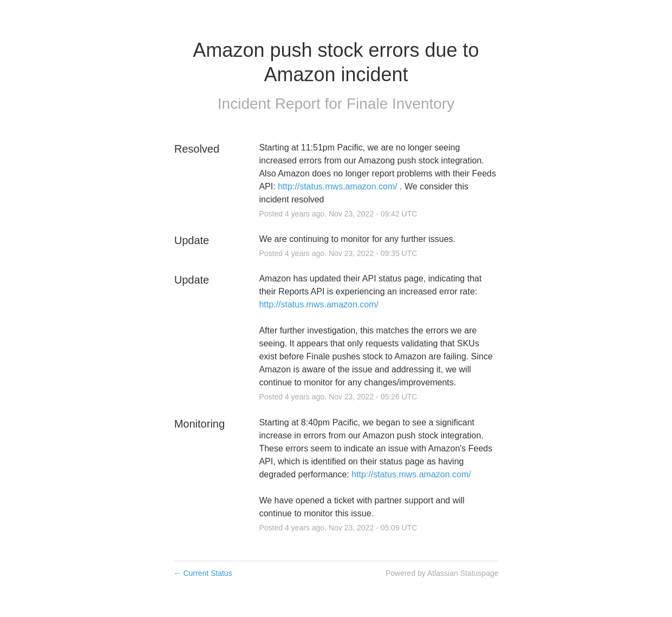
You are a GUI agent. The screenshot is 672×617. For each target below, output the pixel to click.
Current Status (203, 573)
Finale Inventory (400, 104)
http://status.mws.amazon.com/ (338, 186)
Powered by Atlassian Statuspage (442, 573)
